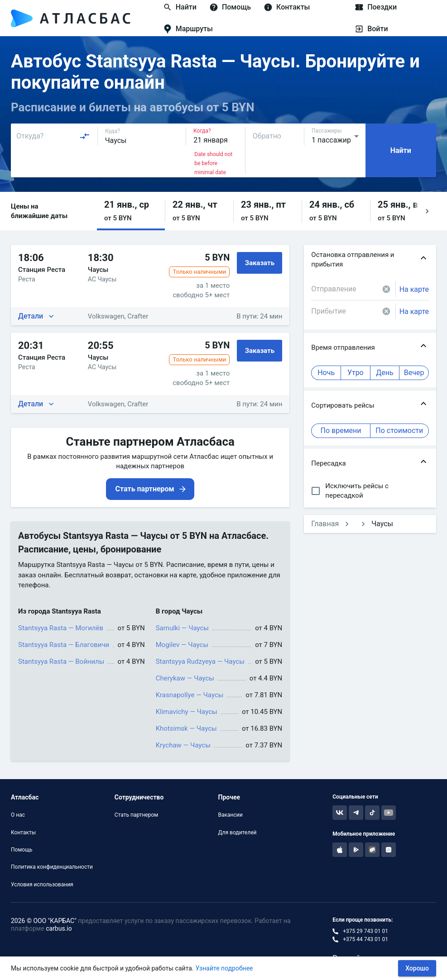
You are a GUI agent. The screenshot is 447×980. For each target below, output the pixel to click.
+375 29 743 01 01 (365, 931)
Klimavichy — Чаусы (187, 712)
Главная (325, 524)
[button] (131, 211)
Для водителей (238, 833)
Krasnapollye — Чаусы (190, 695)
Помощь (22, 850)
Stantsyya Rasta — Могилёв (61, 628)
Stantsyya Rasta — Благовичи (64, 645)
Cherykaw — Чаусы (185, 678)
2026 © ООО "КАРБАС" (44, 921)
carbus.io (59, 928)
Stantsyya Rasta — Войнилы (61, 661)
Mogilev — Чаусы (182, 645)
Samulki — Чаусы (182, 628)
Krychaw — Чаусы (183, 745)
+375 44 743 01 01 (365, 939)
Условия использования (42, 885)
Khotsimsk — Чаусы (186, 728)
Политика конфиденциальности (52, 867)
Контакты (23, 833)
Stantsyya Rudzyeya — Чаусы (200, 661)
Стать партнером (136, 815)
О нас (18, 815)
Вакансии (231, 815)
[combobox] (53, 136)
